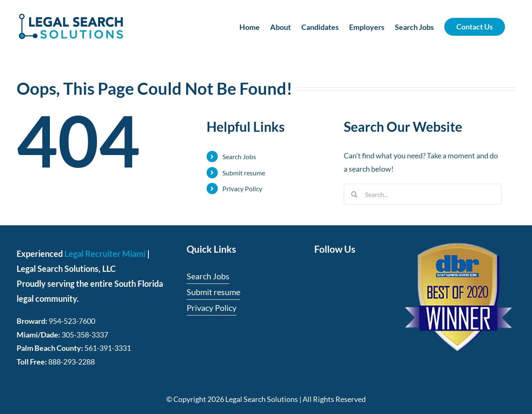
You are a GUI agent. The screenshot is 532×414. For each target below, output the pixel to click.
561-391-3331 (108, 348)
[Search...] (423, 194)
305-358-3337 (85, 335)
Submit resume (244, 173)
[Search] (354, 194)
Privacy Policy (242, 189)
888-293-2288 (71, 362)
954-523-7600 (72, 321)
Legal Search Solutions (262, 399)
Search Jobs (239, 156)
